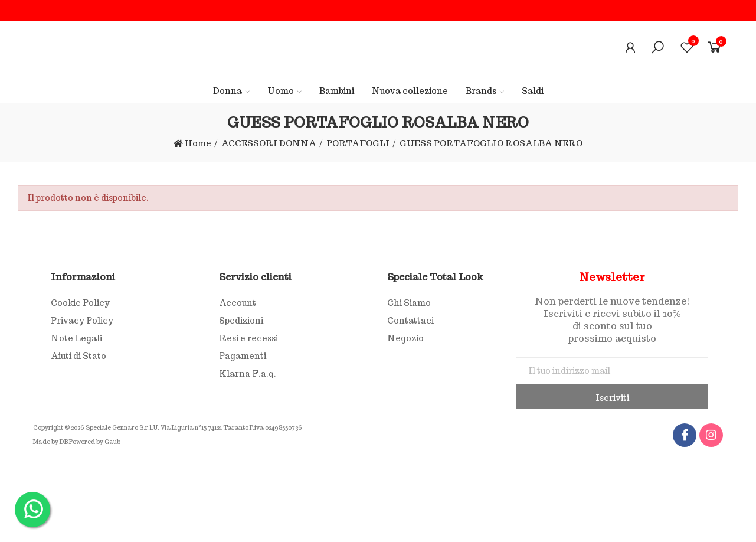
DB (64, 442)
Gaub (112, 442)
